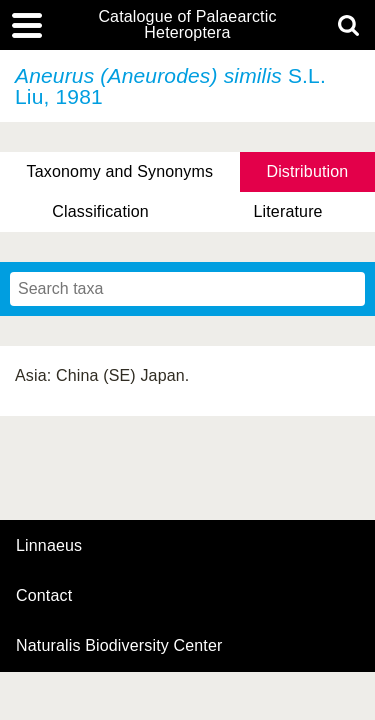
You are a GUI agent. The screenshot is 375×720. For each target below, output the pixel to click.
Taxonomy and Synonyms (120, 171)
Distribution (307, 171)
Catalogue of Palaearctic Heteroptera (187, 25)
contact (44, 595)
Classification (100, 211)
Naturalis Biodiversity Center (119, 646)
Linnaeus (49, 546)
